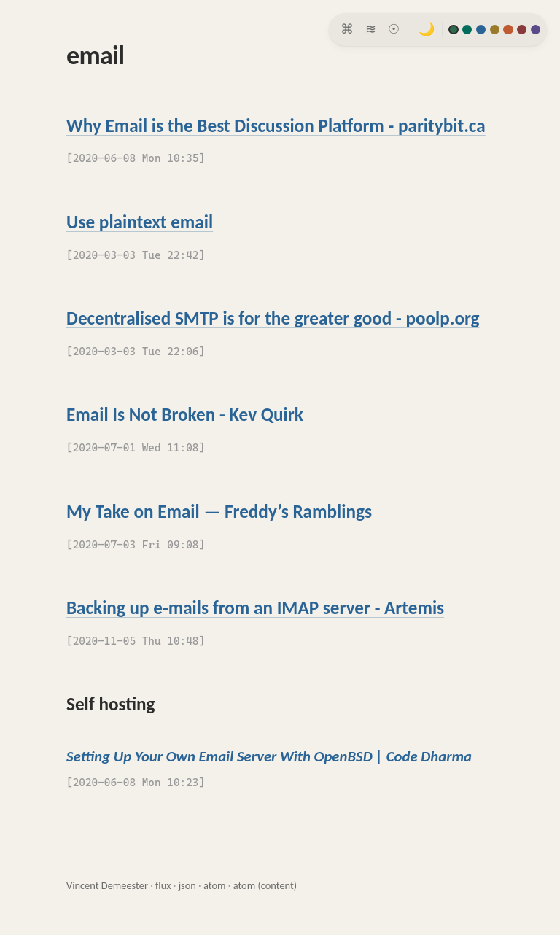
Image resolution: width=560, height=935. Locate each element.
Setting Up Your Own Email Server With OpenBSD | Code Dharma (269, 756)
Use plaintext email (140, 222)
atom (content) (265, 885)
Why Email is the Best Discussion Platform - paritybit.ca (276, 126)
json (187, 885)
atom (215, 885)
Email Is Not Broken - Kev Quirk (185, 415)
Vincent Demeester (107, 885)
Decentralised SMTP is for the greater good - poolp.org (273, 318)
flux (163, 885)
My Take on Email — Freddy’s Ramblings (219, 512)
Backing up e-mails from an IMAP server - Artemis (255, 608)
